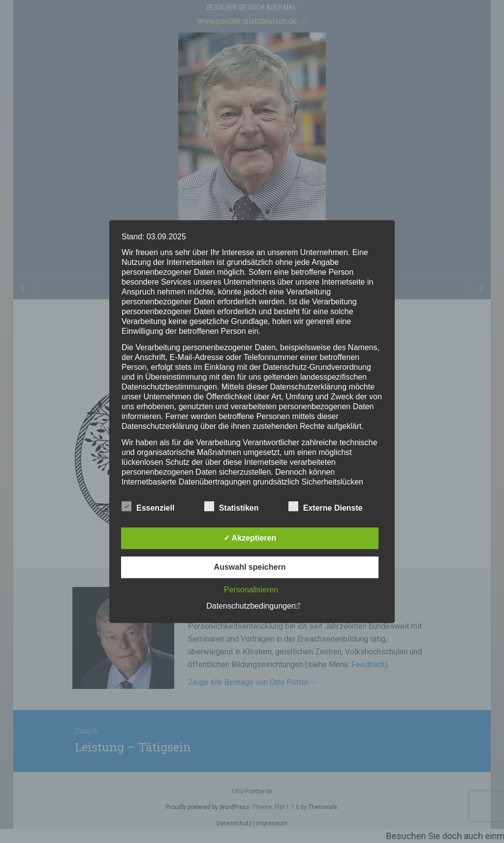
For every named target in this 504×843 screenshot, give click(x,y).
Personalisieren (251, 590)
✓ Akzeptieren (250, 538)
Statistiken (232, 507)
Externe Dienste (326, 507)
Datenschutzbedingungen (251, 606)
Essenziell (148, 507)
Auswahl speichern (250, 567)
